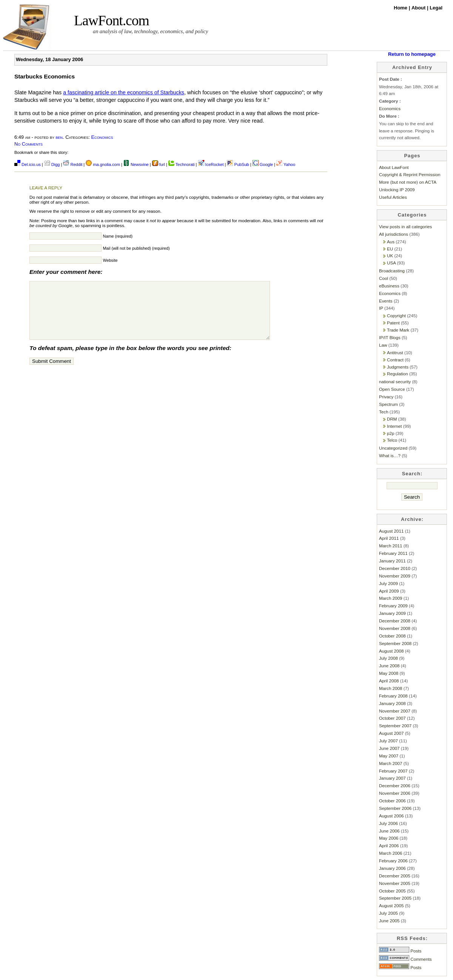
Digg (52, 164)
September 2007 (395, 726)
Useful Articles (393, 197)
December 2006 (395, 786)
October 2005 (392, 891)
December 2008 (395, 621)
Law (383, 345)
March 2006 (391, 853)
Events (386, 301)
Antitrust (395, 353)
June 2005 (389, 921)
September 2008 (395, 643)
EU (390, 249)
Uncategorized (393, 448)
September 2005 (395, 898)
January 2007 (392, 778)
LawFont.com (112, 21)
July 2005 (388, 913)
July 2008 (388, 658)
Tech (384, 412)
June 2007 (389, 748)
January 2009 (392, 613)
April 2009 (389, 591)
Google (263, 164)
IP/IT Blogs (390, 337)
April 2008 (389, 681)
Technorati (182, 164)
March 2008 (391, 688)
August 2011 (391, 531)
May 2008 (389, 673)
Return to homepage (412, 54)
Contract (395, 360)
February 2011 (393, 553)
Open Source (392, 389)
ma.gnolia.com (103, 164)
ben (59, 137)
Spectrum (388, 404)
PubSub (238, 164)
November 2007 (395, 711)
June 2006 (389, 831)
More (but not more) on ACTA (408, 182)
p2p (391, 433)
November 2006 (395, 793)
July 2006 (388, 823)
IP (381, 308)
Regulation (398, 374)
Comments (405, 959)
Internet (394, 426)
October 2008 (392, 636)
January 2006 (392, 868)
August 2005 (391, 906)
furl (159, 164)
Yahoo (286, 164)
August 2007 (391, 733)
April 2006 (389, 846)
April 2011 (389, 538)
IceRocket (212, 164)
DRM (392, 419)
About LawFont (394, 167)
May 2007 (389, 756)
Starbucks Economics (45, 76)
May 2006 (389, 838)
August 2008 (391, 651)
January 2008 (392, 703)
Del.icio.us (28, 164)
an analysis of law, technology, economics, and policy (150, 31)
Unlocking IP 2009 (397, 190)
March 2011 (391, 546)
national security (395, 382)
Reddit (73, 164)
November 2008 (395, 628)
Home (401, 8)
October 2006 (392, 801)
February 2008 (393, 696)
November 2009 (395, 576)
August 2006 (391, 816)
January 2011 (392, 561)
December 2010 (395, 568)
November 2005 (395, 883)
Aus (391, 242)
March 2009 (391, 598)
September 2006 (395, 808)
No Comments (29, 144)
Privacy (386, 397)
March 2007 (391, 763)
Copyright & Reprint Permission (410, 174)
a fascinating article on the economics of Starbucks (124, 92)
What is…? (390, 455)
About (419, 8)
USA (391, 263)
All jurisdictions (394, 234)
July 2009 (388, 583)
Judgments (398, 367)
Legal (436, 8)
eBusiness (389, 286)
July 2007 (388, 741)
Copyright (396, 316)
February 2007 (393, 771)
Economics (102, 137)
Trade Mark (398, 330)
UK (390, 256)
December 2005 (395, 876)
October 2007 (392, 718)
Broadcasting (392, 271)
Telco (392, 440)
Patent (393, 323)
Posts (400, 951)
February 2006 (393, 861)
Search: (412, 474)
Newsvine (136, 164)
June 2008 (389, 666)
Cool (384, 278)
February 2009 (393, 606)
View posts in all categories (405, 227)
